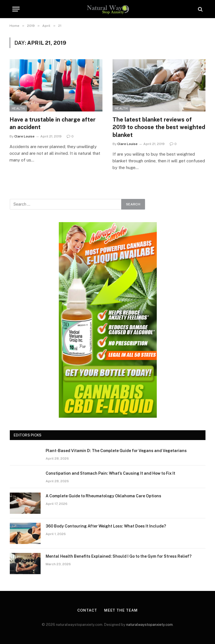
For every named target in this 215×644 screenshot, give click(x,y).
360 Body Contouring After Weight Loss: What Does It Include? (106, 526)
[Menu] (16, 9)
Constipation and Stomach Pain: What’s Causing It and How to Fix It (110, 473)
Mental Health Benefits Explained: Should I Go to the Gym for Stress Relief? (119, 556)
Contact (87, 610)
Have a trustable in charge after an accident (52, 123)
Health (18, 108)
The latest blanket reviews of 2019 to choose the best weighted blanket (159, 127)
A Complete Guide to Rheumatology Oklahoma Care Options (103, 496)
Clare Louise (24, 136)
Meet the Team (121, 610)
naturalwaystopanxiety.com (149, 625)
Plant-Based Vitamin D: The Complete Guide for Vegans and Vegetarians (116, 451)
